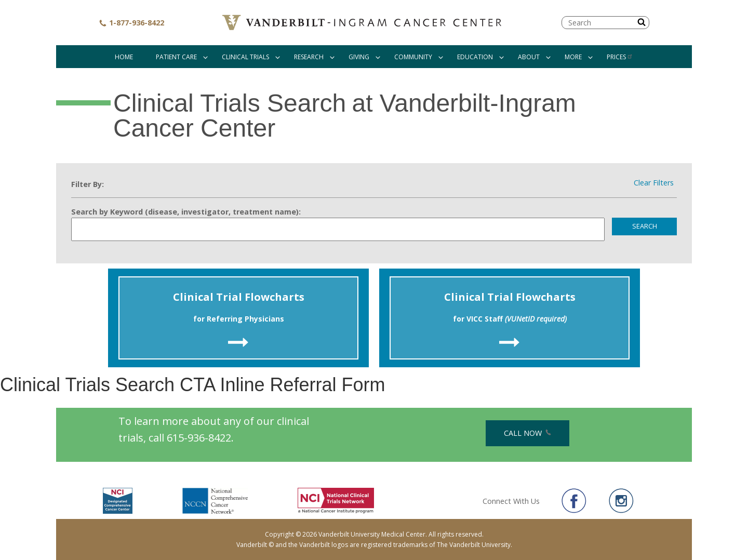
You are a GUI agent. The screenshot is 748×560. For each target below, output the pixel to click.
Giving (359, 57)
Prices (620, 57)
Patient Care (176, 57)
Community (413, 57)
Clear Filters (654, 183)
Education (475, 57)
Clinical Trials (245, 57)
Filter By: (88, 184)
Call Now (527, 433)
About (529, 57)
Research (309, 57)
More (573, 57)
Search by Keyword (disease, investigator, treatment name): (186, 212)
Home (124, 57)
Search (645, 226)
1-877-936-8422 (131, 23)
